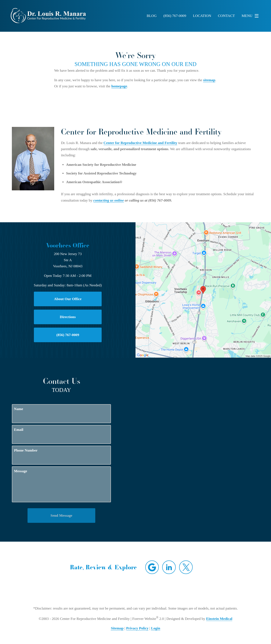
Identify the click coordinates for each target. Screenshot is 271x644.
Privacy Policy (137, 628)
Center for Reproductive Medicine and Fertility (140, 143)
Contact (226, 16)
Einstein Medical (219, 619)
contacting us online (109, 200)
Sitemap (117, 628)
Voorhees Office (68, 245)
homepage (119, 86)
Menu (251, 16)
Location (202, 16)
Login (156, 628)
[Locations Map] (203, 289)
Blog (152, 16)
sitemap (209, 80)
